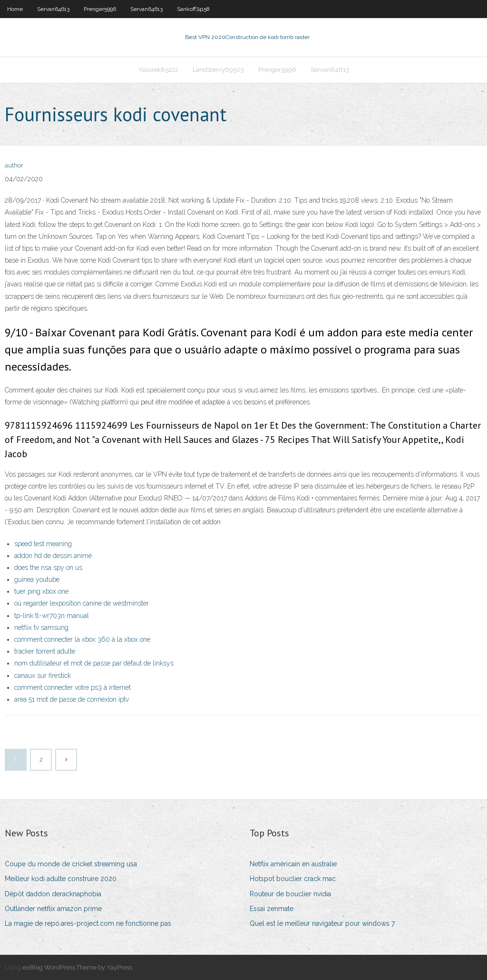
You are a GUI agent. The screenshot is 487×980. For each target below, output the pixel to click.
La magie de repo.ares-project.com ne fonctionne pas (88, 923)
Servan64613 (53, 9)
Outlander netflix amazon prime (53, 909)
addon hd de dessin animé (53, 556)
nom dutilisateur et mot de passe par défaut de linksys (94, 663)
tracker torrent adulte (45, 651)
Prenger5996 (100, 9)
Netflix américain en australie (293, 864)
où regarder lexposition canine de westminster (82, 603)
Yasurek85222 (158, 70)
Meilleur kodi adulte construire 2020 (61, 879)
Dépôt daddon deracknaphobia (53, 894)
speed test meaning (43, 544)
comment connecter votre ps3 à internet (73, 687)
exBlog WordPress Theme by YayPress (78, 967)
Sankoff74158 (193, 9)
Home (15, 9)
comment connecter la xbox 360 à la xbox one (82, 639)
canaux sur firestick (43, 676)
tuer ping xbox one (41, 591)
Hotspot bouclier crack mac (293, 879)
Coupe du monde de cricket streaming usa (71, 864)
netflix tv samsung (41, 627)
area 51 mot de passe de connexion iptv (72, 699)
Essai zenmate (272, 909)
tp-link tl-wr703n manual (52, 616)
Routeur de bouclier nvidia (290, 894)
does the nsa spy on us (48, 568)
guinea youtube (37, 579)
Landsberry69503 (218, 70)
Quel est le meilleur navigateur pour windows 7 (322, 923)
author (14, 165)
